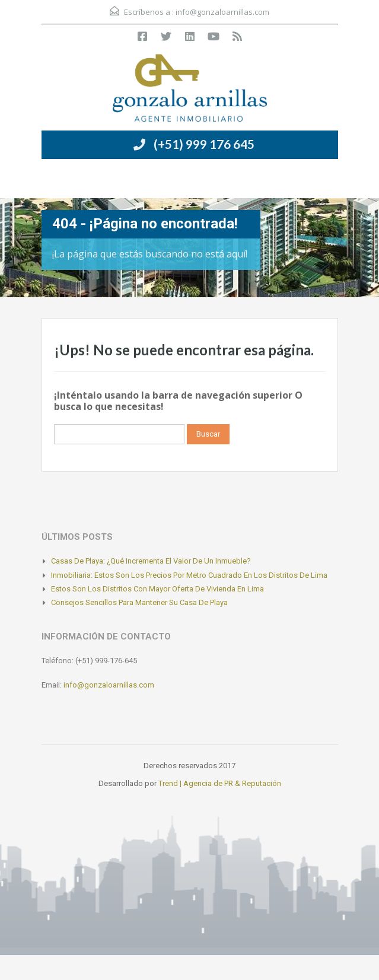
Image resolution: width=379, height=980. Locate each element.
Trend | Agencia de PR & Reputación (220, 783)
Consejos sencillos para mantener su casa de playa (139, 602)
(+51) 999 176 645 (204, 144)
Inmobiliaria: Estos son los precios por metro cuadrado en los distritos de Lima (189, 575)
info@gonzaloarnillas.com (222, 12)
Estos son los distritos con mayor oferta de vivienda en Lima (157, 589)
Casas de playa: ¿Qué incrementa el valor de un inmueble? (151, 561)
